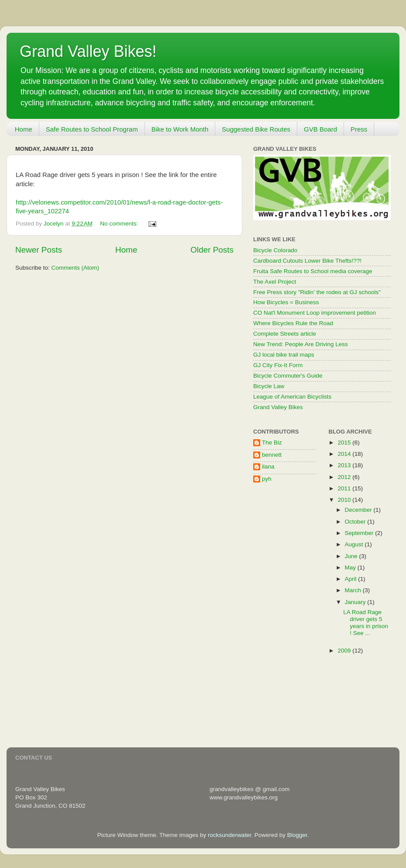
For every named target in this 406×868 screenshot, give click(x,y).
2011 (345, 488)
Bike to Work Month (180, 129)
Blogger (297, 835)
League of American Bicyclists (292, 397)
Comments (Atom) (76, 268)
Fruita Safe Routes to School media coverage (313, 271)
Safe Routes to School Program (92, 129)
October (356, 522)
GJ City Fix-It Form (278, 365)
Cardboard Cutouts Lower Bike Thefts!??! (307, 261)
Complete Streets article (285, 334)
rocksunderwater (229, 835)
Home (24, 129)
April (352, 579)
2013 (345, 465)
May (351, 568)
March (354, 590)
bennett (272, 455)
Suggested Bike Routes (256, 129)
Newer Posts (39, 250)
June (352, 556)
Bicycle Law (269, 386)
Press (359, 129)
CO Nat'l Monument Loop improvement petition (315, 313)
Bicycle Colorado (275, 250)
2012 (345, 477)
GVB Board (320, 129)
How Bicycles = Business (286, 302)
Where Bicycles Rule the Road (293, 323)
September (360, 533)
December (359, 510)
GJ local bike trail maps (284, 355)
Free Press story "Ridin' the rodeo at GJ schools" (317, 292)
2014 (345, 454)
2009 (345, 651)
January (356, 602)
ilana (268, 467)
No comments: (120, 224)
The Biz (272, 443)
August (355, 544)
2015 (345, 443)
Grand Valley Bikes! (88, 51)
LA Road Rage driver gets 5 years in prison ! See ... (366, 623)
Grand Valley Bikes (278, 407)
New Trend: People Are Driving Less (301, 344)
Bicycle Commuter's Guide (288, 376)
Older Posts (212, 250)
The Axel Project (275, 282)
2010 (345, 500)
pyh (267, 479)
